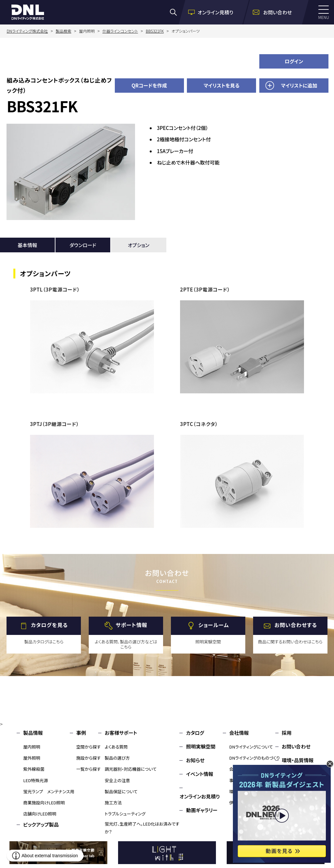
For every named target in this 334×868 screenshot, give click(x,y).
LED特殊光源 (36, 780)
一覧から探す (89, 769)
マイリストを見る (221, 85)
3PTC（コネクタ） (199, 424)
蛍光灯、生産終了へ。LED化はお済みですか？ (142, 828)
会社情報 (239, 733)
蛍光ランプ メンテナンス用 (49, 791)
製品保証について (121, 791)
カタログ (195, 733)
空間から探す (89, 747)
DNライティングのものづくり (255, 758)
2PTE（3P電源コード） (205, 289)
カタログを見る (49, 625)
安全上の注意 (117, 780)
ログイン (294, 61)
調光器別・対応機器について (131, 769)
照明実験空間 (201, 746)
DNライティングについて (251, 747)
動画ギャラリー (202, 810)
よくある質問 (116, 747)
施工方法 (113, 803)
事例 (81, 733)
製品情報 (33, 733)
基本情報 (27, 245)
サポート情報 (132, 625)
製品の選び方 (117, 758)
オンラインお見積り (200, 796)
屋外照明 (32, 758)
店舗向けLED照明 (40, 814)
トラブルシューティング (125, 814)
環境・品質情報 (298, 760)
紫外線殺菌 (34, 769)
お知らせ (195, 760)
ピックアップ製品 (41, 824)
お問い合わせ (296, 746)
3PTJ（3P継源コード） (54, 424)
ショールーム (214, 625)
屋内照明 (32, 747)
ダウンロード (83, 245)
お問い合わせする (296, 625)
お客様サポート (121, 733)
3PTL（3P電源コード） (55, 289)
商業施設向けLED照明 (44, 803)
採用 (287, 733)
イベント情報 (199, 774)
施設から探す (89, 758)
